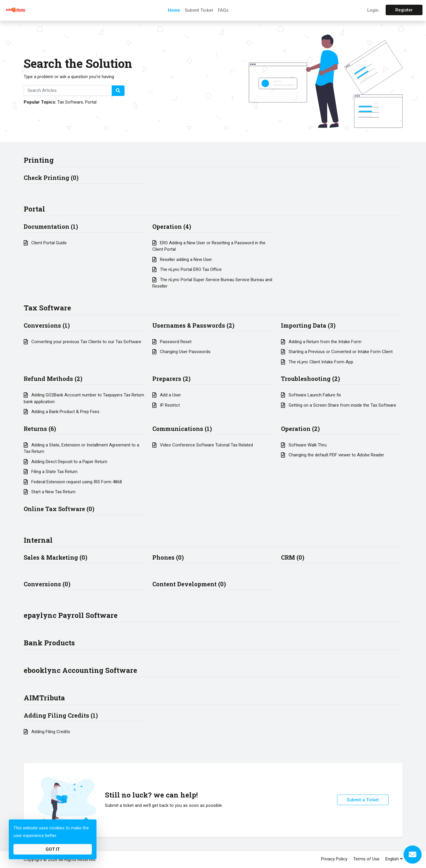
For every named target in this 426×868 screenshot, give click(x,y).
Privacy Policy (334, 859)
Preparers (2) (171, 379)
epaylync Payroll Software (71, 615)
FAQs (223, 10)
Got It (53, 849)
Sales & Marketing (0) (56, 557)
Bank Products (49, 643)
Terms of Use (366, 859)
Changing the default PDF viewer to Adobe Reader (333, 455)
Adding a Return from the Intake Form (321, 342)
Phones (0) (168, 557)
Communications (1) (182, 429)
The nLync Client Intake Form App (317, 362)
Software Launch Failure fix (311, 395)
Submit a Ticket (363, 800)
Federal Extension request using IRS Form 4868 (73, 482)
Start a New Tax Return (50, 492)
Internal (38, 540)
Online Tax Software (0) (59, 509)
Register (404, 10)
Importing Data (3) (308, 325)
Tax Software (70, 102)
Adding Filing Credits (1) (61, 715)
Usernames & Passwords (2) (193, 325)
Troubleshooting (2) (311, 379)
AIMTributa (44, 698)
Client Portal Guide (45, 243)
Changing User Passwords (181, 352)
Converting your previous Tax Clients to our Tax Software (82, 342)
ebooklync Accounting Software (80, 670)
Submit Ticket (199, 10)
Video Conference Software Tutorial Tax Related (203, 445)
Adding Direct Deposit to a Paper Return (65, 462)
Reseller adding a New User (182, 259)
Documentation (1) (51, 226)
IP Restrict (166, 405)
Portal (91, 102)
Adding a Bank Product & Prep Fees (62, 412)
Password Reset (172, 342)
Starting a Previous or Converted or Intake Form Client (337, 352)
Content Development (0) (189, 584)
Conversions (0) (47, 584)
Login (373, 10)
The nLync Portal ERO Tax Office (187, 269)
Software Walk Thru (304, 445)
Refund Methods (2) (53, 379)
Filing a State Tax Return (51, 472)
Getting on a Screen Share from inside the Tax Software (339, 405)
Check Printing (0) (51, 178)
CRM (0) (293, 557)
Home (174, 10)
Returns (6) (40, 429)
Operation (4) (172, 226)
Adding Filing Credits (47, 732)
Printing (39, 160)
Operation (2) (300, 429)
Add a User (167, 395)
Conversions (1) (47, 325)
